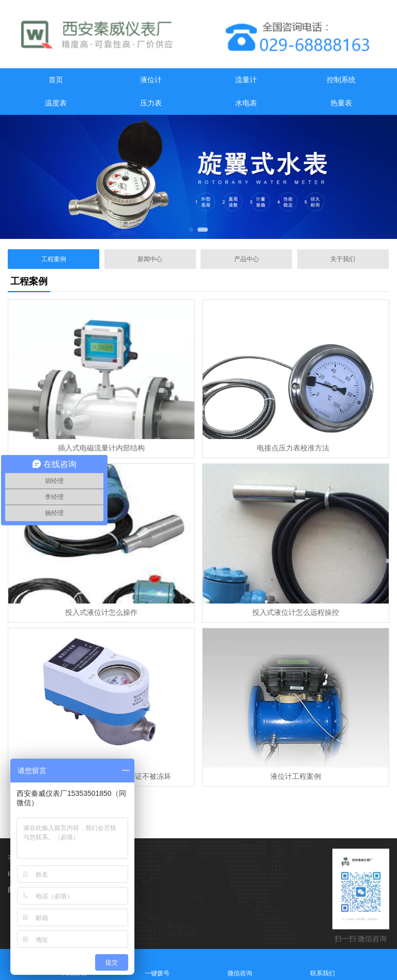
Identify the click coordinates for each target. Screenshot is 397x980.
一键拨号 (157, 964)
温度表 (56, 103)
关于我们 (343, 259)
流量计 (246, 80)
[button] (191, 230)
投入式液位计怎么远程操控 (296, 613)
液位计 (151, 80)
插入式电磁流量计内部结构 (101, 448)
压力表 (151, 103)
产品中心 (247, 259)
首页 (56, 80)
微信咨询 (240, 964)
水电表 (246, 103)
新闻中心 (150, 259)
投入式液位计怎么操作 (101, 613)
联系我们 (323, 964)
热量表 (341, 103)
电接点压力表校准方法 (296, 448)
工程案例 (54, 259)
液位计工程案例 (296, 777)
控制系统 (341, 80)
